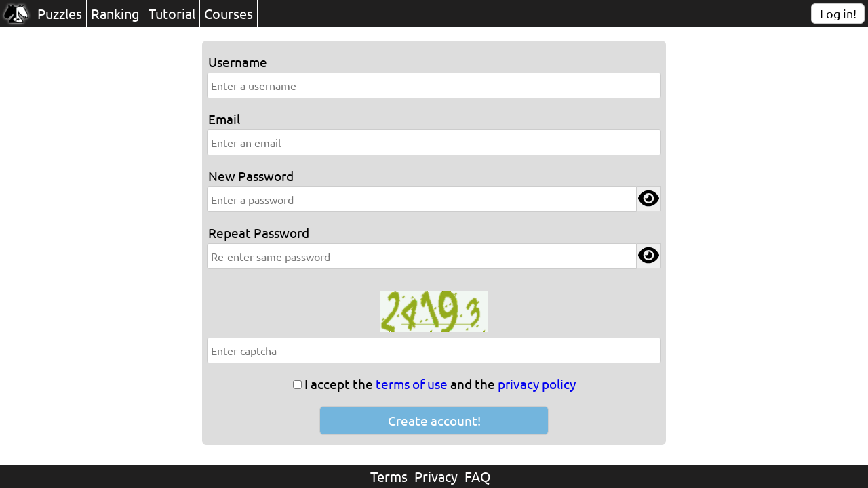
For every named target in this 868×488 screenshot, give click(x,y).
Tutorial (172, 13)
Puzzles (60, 13)
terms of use (412, 384)
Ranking (115, 13)
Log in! (838, 13)
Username (238, 62)
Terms (389, 476)
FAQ (478, 476)
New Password (251, 176)
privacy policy (537, 384)
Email (224, 119)
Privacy (436, 476)
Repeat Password (259, 232)
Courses (229, 13)
